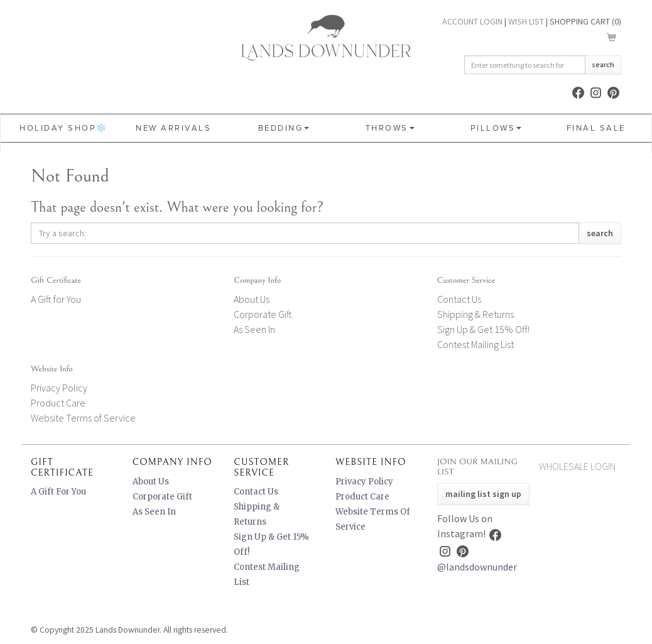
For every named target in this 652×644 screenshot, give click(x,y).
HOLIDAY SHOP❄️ (64, 128)
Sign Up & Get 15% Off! (483, 329)
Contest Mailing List (475, 344)
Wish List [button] (526, 21)
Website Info (52, 369)
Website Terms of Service (83, 418)
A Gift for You (56, 299)
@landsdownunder (477, 567)
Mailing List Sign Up (483, 494)
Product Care (58, 403)
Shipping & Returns (475, 314)
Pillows (496, 128)
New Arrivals (173, 128)
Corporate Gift (263, 314)
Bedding (284, 128)
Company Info (257, 280)
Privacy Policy (59, 388)
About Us (252, 299)
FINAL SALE (596, 128)
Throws (390, 128)
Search (603, 64)
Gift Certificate (56, 280)
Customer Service (466, 280)
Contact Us (459, 299)
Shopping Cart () (585, 21)
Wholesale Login (577, 466)
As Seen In (254, 329)
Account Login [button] (472, 21)
